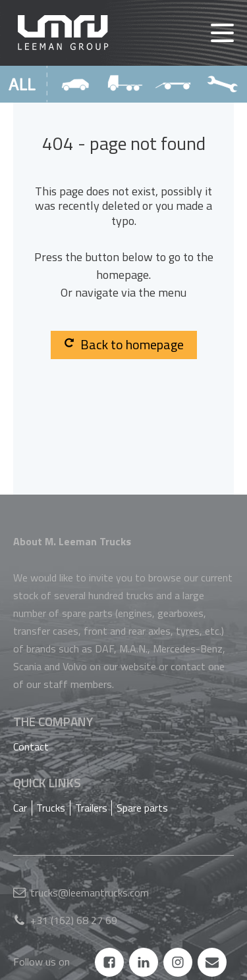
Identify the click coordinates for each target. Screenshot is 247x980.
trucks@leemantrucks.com (90, 893)
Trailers (91, 808)
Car (20, 808)
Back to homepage (124, 344)
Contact (31, 747)
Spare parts (142, 808)
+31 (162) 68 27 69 (74, 920)
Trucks (51, 808)
